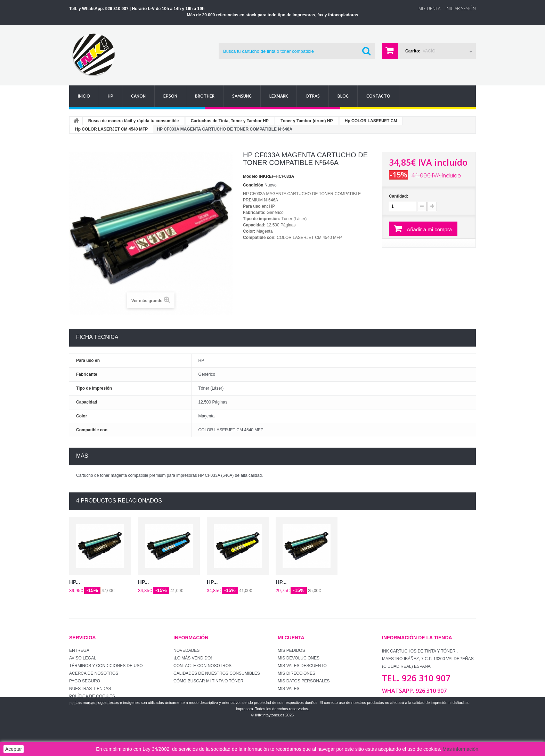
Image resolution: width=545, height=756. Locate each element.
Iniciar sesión (461, 9)
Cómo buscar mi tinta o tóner (208, 681)
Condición (253, 185)
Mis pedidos (291, 650)
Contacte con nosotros (202, 666)
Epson (170, 96)
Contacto (378, 96)
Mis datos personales (304, 681)
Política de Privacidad (95, 704)
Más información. (461, 749)
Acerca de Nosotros (94, 673)
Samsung (242, 96)
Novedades (186, 650)
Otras (313, 96)
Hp (111, 96)
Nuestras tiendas (90, 689)
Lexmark (279, 96)
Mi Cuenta (429, 9)
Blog (343, 96)
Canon (138, 96)
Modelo (250, 176)
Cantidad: (398, 196)
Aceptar (14, 749)
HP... (75, 582)
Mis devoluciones (299, 658)
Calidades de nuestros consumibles (217, 673)
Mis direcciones (296, 673)
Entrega (79, 650)
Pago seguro (85, 681)
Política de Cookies (92, 696)
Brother (205, 96)
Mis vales (288, 689)
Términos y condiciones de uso (106, 666)
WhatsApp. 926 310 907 (414, 691)
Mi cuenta (291, 638)
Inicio (84, 96)
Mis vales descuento (302, 666)
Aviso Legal (83, 658)
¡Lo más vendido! (193, 658)
